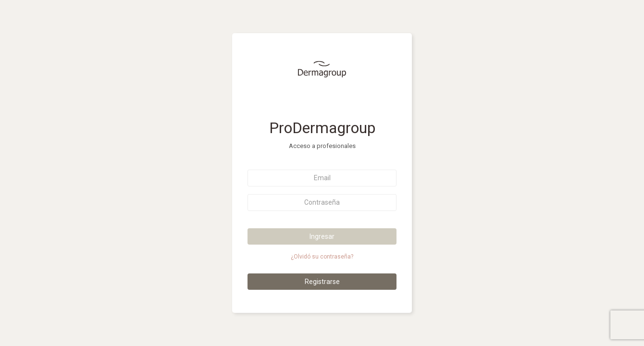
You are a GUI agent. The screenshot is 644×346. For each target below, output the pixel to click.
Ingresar (322, 236)
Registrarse (322, 282)
